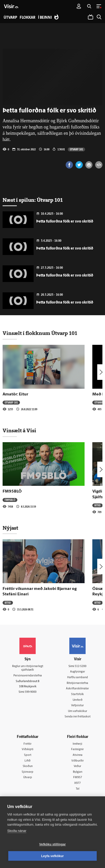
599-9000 (31, 692)
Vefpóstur (77, 706)
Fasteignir (77, 749)
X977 (77, 783)
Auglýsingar (78, 672)
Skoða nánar (17, 831)
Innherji (77, 744)
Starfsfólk (77, 694)
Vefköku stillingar (53, 844)
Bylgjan (78, 772)
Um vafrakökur (78, 711)
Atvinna (78, 755)
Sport (28, 755)
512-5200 (81, 666)
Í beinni (45, 18)
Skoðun (28, 766)
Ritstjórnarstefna (77, 683)
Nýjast (10, 528)
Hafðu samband (78, 678)
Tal (78, 789)
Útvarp (28, 778)
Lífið (28, 761)
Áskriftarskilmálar (77, 689)
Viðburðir (78, 761)
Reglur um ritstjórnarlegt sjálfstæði (28, 668)
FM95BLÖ (12, 492)
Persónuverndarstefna (28, 676)
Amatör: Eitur (15, 394)
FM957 (78, 778)
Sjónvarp (28, 772)
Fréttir (28, 744)
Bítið (97, 505)
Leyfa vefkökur (52, 856)
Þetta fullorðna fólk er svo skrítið (65, 222)
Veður (77, 766)
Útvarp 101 (76, 149)
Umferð (78, 700)
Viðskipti (28, 749)
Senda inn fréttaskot (78, 717)
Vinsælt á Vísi (19, 430)
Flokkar (28, 18)
